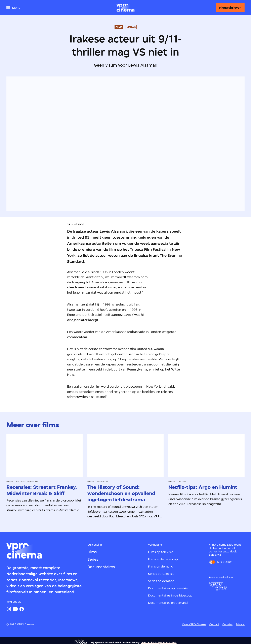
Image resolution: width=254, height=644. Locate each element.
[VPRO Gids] (218, 586)
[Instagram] (9, 609)
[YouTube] (15, 609)
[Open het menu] (13, 8)
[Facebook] (22, 609)
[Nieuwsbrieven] (230, 8)
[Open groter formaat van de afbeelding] (189, 294)
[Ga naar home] (125, 8)
